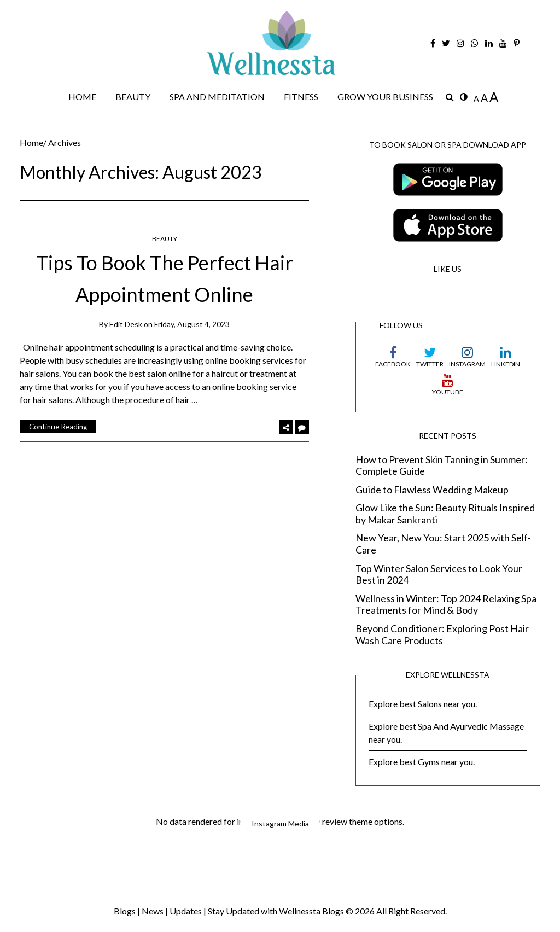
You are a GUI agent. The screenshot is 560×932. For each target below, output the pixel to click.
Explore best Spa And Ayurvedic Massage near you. (446, 733)
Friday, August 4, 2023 (192, 324)
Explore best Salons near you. (423, 704)
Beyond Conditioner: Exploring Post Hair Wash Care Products (442, 635)
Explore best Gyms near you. (422, 762)
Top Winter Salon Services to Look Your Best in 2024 (439, 575)
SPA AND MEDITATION (217, 97)
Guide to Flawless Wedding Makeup (432, 490)
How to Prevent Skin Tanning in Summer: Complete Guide (442, 465)
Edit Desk (126, 324)
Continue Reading (58, 427)
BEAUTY (133, 97)
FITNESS (301, 97)
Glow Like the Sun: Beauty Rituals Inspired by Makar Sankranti (445, 514)
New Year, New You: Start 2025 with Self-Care (443, 544)
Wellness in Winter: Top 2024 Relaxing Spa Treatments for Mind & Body (446, 605)
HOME (82, 97)
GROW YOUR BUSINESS (385, 97)
